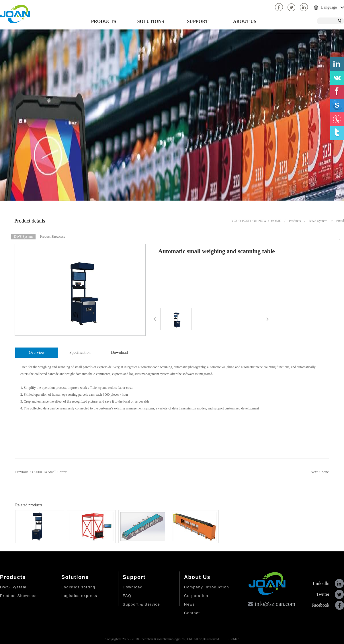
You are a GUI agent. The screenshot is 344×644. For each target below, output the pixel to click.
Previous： (41, 472)
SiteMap (233, 639)
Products (295, 221)
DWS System (318, 221)
